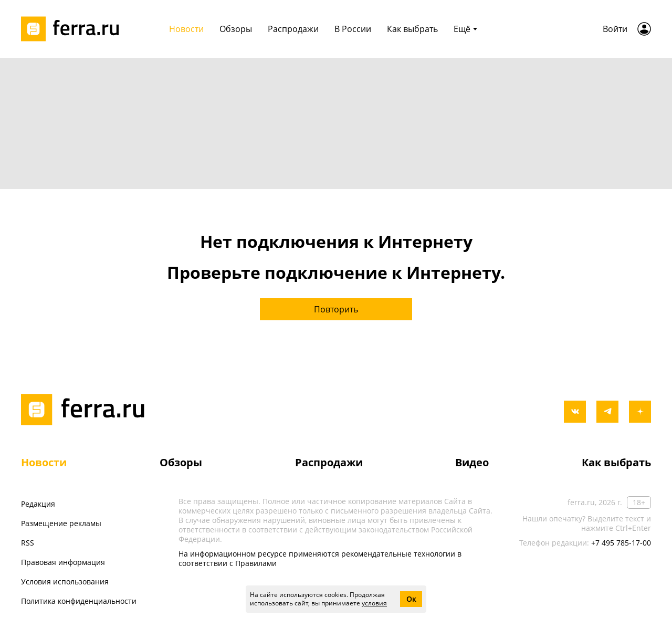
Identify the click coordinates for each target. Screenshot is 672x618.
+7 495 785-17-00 (621, 543)
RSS (28, 543)
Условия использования (65, 582)
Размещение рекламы (61, 523)
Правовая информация (63, 562)
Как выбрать (616, 462)
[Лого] (73, 29)
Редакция (38, 504)
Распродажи (329, 462)
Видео (472, 462)
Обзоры (181, 462)
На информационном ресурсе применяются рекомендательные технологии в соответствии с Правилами (320, 558)
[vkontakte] (575, 412)
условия (374, 603)
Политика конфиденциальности (79, 601)
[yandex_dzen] (640, 412)
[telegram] (607, 412)
